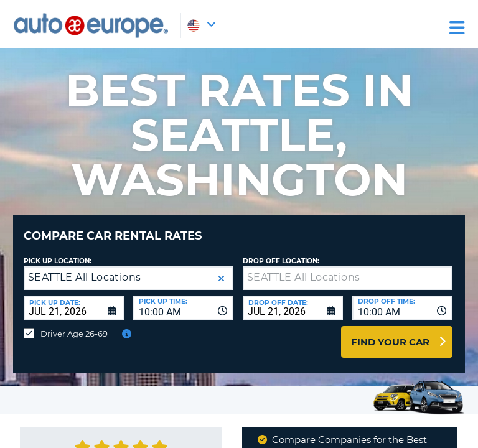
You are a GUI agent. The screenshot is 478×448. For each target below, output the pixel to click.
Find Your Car (390, 342)
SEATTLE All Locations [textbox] (84, 277)
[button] (221, 278)
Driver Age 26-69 (74, 334)
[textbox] (348, 278)
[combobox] (183, 308)
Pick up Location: (58, 261)
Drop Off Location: (281, 261)
